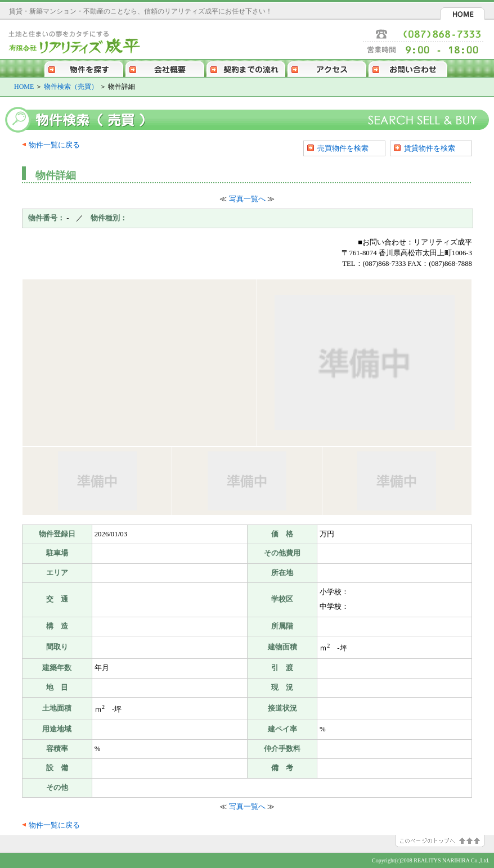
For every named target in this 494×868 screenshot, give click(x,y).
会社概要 (165, 68)
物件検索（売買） (71, 87)
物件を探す (84, 68)
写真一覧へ (247, 199)
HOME (462, 13)
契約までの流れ (246, 68)
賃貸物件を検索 (430, 148)
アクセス (327, 68)
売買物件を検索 (343, 148)
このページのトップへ (444, 841)
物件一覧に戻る (54, 145)
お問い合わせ (408, 68)
